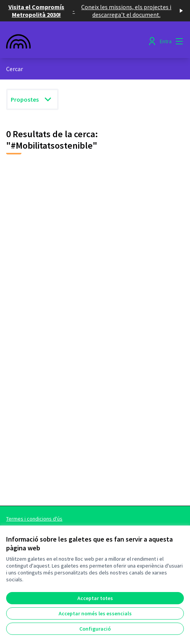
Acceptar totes (95, 598)
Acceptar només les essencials (95, 613)
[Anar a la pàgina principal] (72, 41)
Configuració (95, 629)
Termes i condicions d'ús (34, 519)
